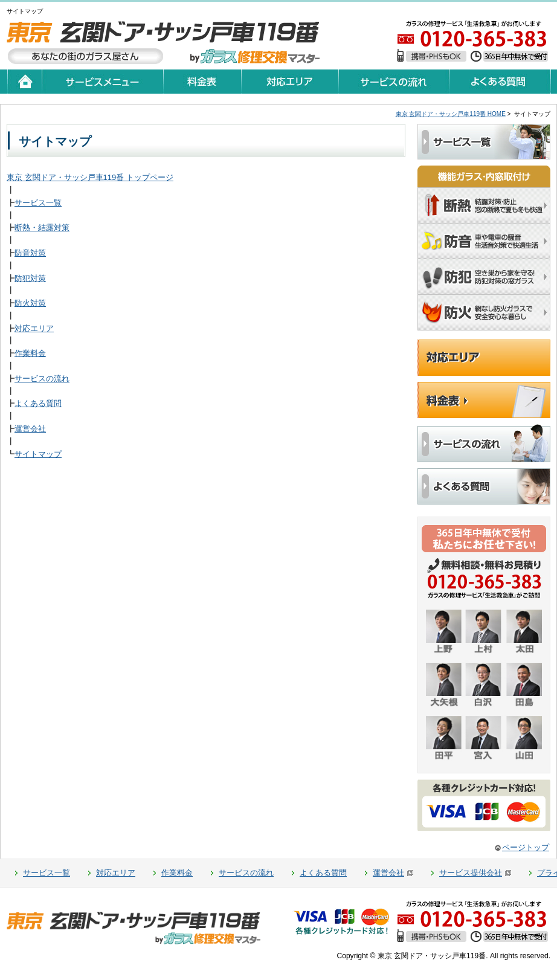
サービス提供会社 (471, 873)
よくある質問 (38, 403)
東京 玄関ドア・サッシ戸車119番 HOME (451, 114)
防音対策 (30, 253)
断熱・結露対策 (42, 227)
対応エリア (34, 328)
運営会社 (30, 429)
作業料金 (30, 353)
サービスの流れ (42, 379)
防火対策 (30, 303)
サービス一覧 (38, 203)
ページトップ (526, 847)
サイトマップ (38, 454)
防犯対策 (30, 278)
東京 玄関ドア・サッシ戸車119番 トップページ (90, 177)
